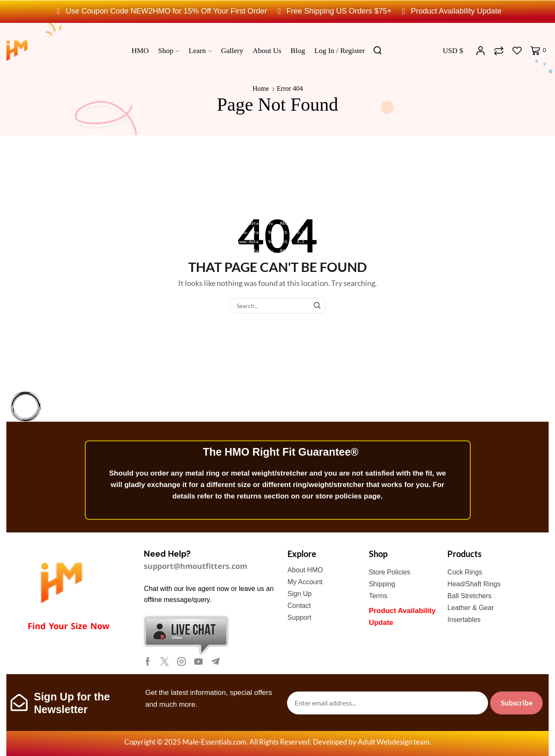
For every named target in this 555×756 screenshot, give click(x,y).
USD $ (453, 50)
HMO (140, 50)
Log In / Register (339, 50)
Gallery (232, 50)
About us (267, 50)
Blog (298, 50)
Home (261, 88)
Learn (200, 50)
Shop (169, 50)
